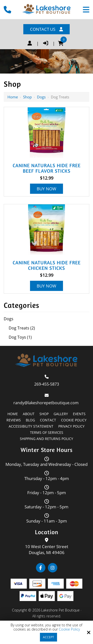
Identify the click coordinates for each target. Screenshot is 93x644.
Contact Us (46, 29)
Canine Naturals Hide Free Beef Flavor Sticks (47, 168)
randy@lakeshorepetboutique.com (46, 403)
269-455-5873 (47, 384)
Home (13, 97)
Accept (48, 637)
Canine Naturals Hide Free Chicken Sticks (47, 265)
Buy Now (46, 189)
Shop (27, 97)
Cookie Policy (69, 629)
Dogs (41, 97)
